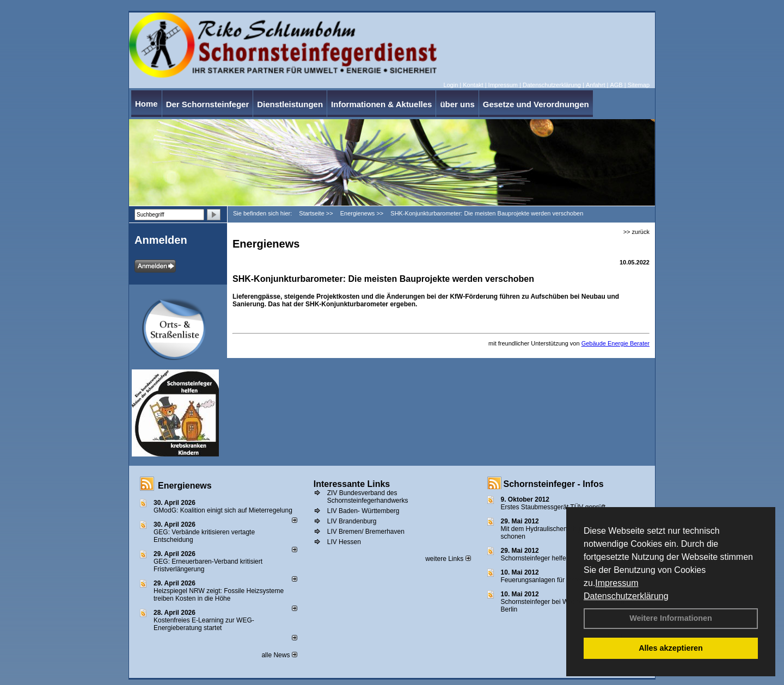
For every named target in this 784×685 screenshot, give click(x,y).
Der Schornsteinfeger (208, 104)
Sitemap (639, 85)
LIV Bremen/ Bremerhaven (366, 532)
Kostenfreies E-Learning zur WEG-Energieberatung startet (204, 624)
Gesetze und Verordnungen (536, 104)
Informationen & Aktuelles (381, 104)
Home (146, 104)
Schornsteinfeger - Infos (554, 484)
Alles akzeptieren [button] (671, 648)
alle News (279, 655)
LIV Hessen (344, 542)
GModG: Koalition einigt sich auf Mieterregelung (223, 510)
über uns (457, 104)
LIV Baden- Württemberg (363, 511)
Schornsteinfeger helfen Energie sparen (558, 558)
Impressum (617, 583)
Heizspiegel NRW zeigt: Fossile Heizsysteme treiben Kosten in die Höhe (219, 595)
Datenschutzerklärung (626, 596)
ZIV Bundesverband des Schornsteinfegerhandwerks (368, 497)
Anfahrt (595, 85)
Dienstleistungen (290, 104)
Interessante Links (352, 484)
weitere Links (448, 559)
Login (451, 85)
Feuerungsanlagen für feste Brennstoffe (558, 580)
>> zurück (636, 232)
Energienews (185, 486)
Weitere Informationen (671, 618)
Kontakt (473, 85)
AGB (616, 85)
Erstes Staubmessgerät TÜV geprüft (553, 507)
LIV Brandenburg (352, 521)
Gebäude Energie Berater (615, 343)
